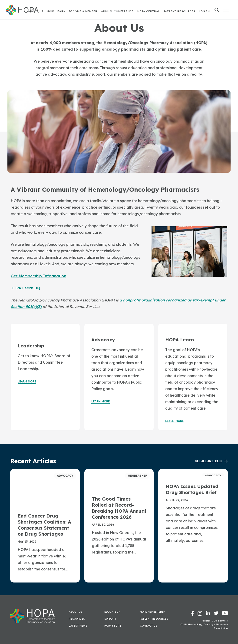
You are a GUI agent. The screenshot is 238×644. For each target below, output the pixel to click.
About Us (76, 612)
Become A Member (83, 11)
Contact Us (149, 626)
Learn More (27, 381)
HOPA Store (113, 626)
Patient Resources (179, 11)
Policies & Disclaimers (215, 621)
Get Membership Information (38, 276)
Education (112, 612)
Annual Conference (117, 11)
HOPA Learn (56, 11)
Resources (77, 619)
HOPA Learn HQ (25, 288)
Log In (204, 11)
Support (110, 619)
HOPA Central (149, 11)
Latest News (78, 626)
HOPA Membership (152, 612)
